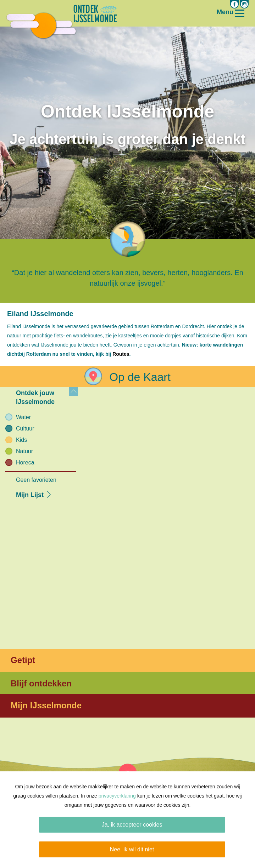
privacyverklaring (117, 796)
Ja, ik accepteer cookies (132, 825)
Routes (121, 354)
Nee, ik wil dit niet (132, 849)
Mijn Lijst (30, 495)
